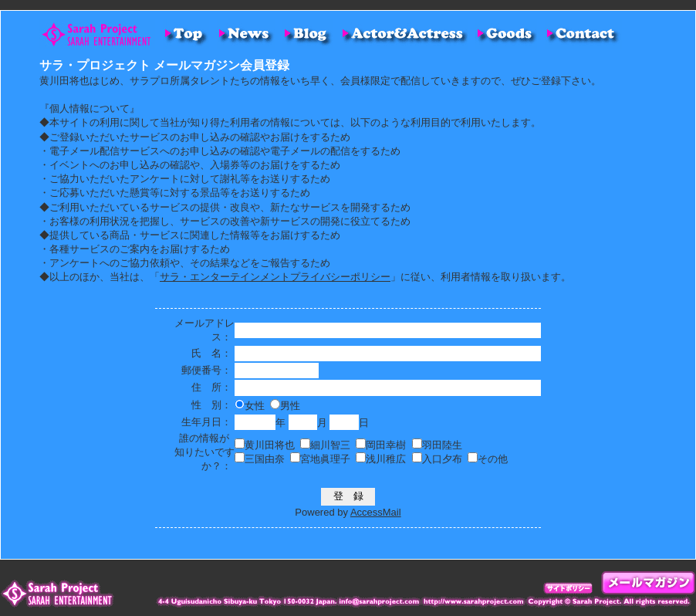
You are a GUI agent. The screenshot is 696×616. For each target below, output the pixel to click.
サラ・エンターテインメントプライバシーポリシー (275, 277)
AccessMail (376, 512)
